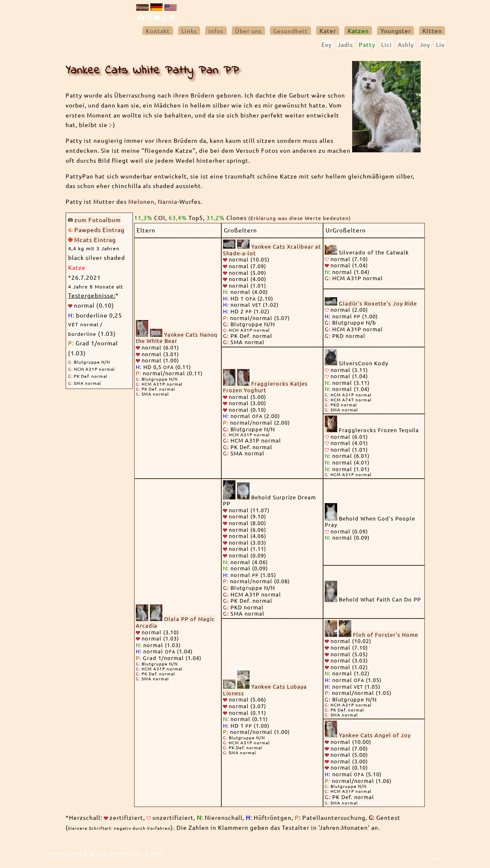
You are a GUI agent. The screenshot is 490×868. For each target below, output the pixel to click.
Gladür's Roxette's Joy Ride (378, 303)
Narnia (168, 201)
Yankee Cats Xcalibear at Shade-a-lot (272, 250)
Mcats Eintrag (95, 240)
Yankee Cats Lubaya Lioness (265, 690)
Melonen (141, 201)
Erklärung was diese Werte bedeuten (300, 218)
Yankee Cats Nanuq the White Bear (177, 338)
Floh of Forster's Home (386, 634)
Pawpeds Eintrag (99, 230)
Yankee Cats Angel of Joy (375, 735)
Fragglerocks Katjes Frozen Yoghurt (265, 387)
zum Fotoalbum (98, 220)
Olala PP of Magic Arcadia (175, 622)
